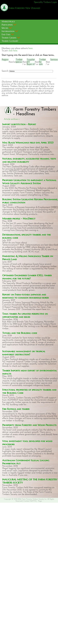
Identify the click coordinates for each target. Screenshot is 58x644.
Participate (9, 25)
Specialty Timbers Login (45, 2)
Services (54, 60)
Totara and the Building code (20, 333)
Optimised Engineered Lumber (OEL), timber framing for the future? (27, 277)
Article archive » (12, 119)
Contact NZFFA (30, 501)
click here (13, 51)
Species (7, 28)
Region (5, 60)
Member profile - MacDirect (19, 218)
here (31, 48)
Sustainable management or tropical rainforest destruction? (24, 353)
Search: (5, 71)
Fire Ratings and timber (16, 409)
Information (10, 31)
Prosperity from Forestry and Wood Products (29, 425)
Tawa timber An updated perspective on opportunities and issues (25, 315)
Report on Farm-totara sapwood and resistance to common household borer (25, 296)
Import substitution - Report (19, 124)
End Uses (8, 34)
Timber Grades (11, 38)
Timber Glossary (10, 41)
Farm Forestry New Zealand (24, 8)
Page (40, 501)
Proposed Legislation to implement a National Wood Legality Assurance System (29, 182)
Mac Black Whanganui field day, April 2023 (28, 143)
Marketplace (8, 22)
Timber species (19, 61)
